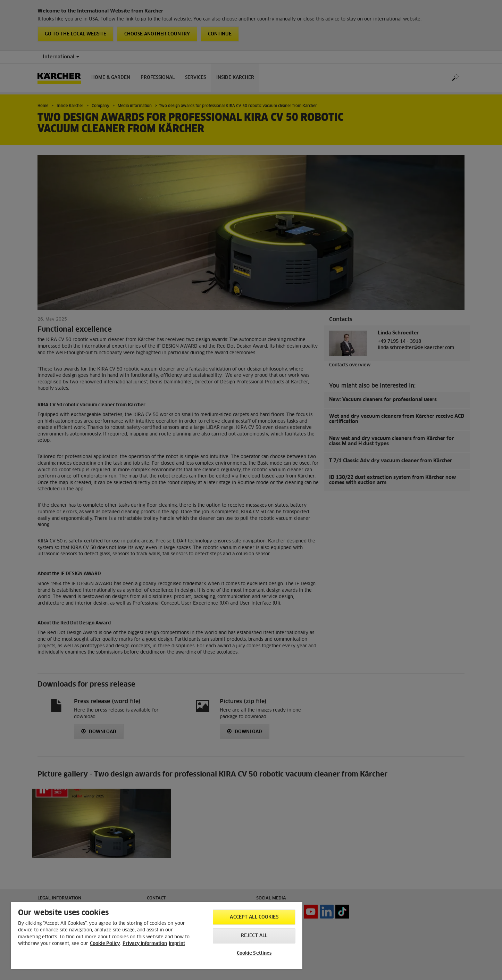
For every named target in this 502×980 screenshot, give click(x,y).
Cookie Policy (105, 944)
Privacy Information (145, 944)
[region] (157, 936)
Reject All (254, 936)
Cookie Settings (254, 953)
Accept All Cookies (254, 917)
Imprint (177, 944)
